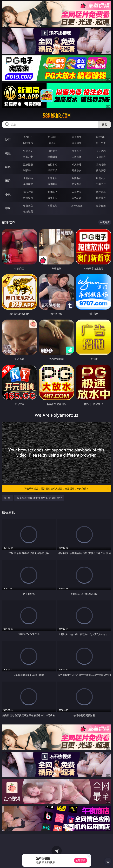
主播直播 (77, 157)
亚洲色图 (52, 178)
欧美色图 (77, 178)
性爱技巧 (101, 198)
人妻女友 (77, 192)
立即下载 (81, 860)
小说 (8, 194)
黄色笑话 (77, 198)
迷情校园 (28, 198)
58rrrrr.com (56, 116)
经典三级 (52, 170)
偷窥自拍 (28, 178)
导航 (8, 208)
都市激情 (28, 192)
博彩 (8, 140)
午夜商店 (28, 206)
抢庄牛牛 (101, 143)
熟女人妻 (28, 157)
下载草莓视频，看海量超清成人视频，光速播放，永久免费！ (67, 489)
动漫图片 (101, 178)
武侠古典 (101, 192)
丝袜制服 (52, 157)
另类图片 (101, 184)
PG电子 (28, 137)
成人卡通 (77, 164)
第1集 (7, 498)
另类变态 (101, 170)
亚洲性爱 (28, 164)
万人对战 (77, 137)
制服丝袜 (28, 170)
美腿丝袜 (28, 184)
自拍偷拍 (52, 151)
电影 (8, 167)
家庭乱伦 (52, 192)
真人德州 (52, 137)
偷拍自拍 (52, 164)
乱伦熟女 (77, 170)
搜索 (104, 124)
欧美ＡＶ (77, 151)
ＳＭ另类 (101, 157)
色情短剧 (28, 211)
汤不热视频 (77, 206)
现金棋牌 (77, 143)
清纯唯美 (52, 184)
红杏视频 (101, 206)
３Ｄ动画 (101, 151)
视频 (8, 153)
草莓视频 (52, 206)
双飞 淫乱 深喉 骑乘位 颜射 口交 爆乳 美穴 (39, 498)
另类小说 (52, 198)
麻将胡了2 (28, 143)
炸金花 (52, 143)
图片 (8, 181)
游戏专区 (101, 137)
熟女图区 (77, 184)
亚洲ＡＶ (28, 151)
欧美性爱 (101, 164)
